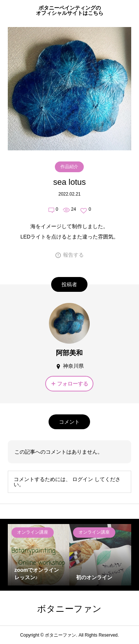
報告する (73, 255)
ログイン (83, 479)
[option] (39, 555)
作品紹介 (69, 167)
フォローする (73, 384)
